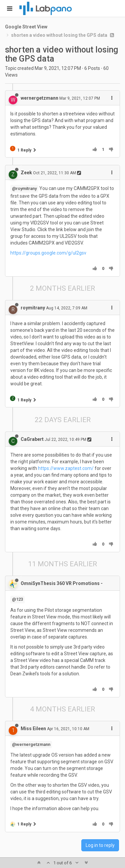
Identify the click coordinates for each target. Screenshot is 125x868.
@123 (17, 599)
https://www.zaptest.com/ (66, 468)
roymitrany (33, 308)
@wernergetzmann (31, 744)
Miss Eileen (33, 729)
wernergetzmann (39, 98)
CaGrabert (32, 439)
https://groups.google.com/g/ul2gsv (48, 253)
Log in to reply (100, 845)
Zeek (26, 173)
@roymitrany (24, 188)
